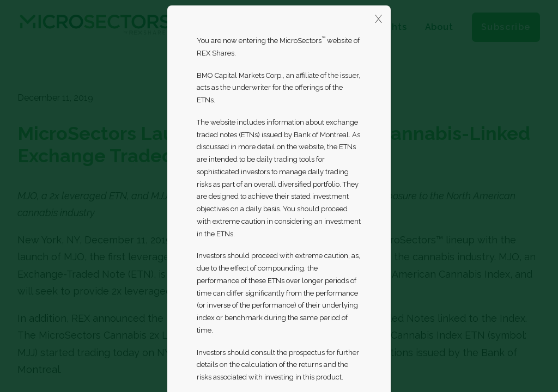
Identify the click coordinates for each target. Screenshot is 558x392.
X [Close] (378, 19)
